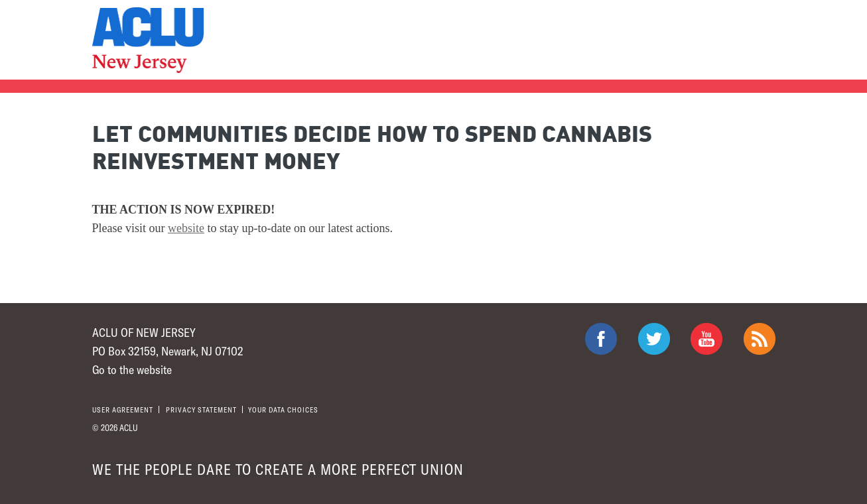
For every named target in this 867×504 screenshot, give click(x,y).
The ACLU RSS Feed (760, 339)
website (186, 228)
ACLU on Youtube (706, 339)
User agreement (123, 409)
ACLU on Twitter (654, 339)
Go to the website (132, 369)
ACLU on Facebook (601, 339)
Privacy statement (201, 409)
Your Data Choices (283, 409)
